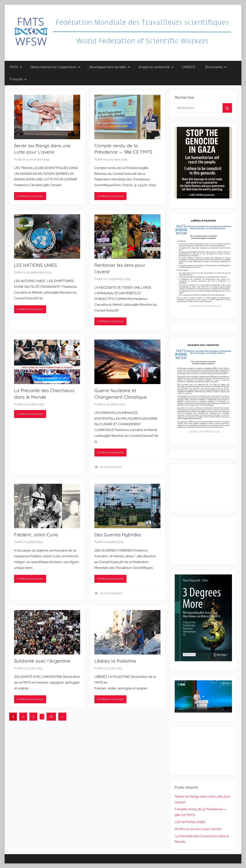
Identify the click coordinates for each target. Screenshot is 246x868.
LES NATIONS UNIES (35, 265)
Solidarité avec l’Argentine (42, 661)
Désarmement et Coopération (56, 67)
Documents (216, 67)
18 (51, 716)
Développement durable (110, 67)
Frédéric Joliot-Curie (36, 535)
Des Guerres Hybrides (118, 535)
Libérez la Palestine (115, 661)
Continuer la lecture (30, 196)
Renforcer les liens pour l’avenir (198, 829)
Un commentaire (111, 467)
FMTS (16, 67)
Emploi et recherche (156, 67)
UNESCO (189, 67)
